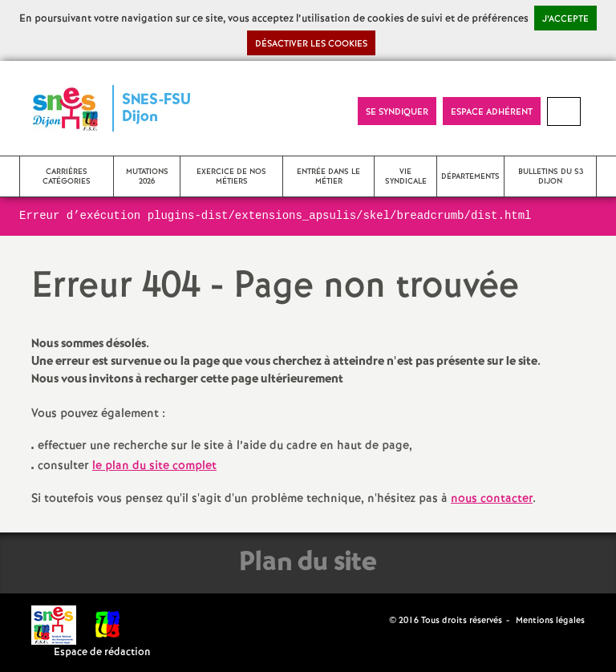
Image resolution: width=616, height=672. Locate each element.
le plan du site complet (154, 466)
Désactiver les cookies (311, 44)
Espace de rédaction (102, 652)
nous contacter (492, 499)
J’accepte (565, 19)
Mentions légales (550, 621)
